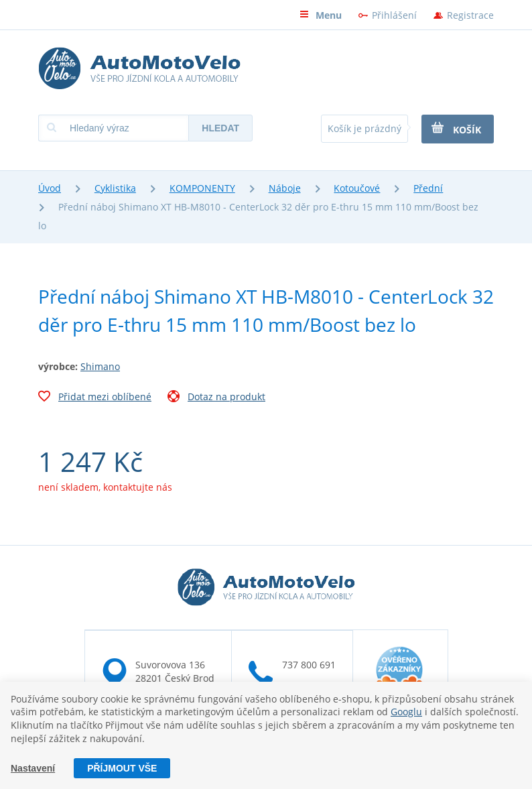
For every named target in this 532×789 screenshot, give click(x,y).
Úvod (50, 188)
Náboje (285, 188)
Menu (321, 15)
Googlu (406, 712)
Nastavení (33, 768)
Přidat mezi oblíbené (95, 398)
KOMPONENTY (202, 188)
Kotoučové (357, 188)
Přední (428, 188)
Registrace (470, 15)
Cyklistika (115, 188)
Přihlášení (394, 15)
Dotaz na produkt (216, 398)
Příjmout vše (122, 768)
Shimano (100, 366)
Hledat (220, 128)
